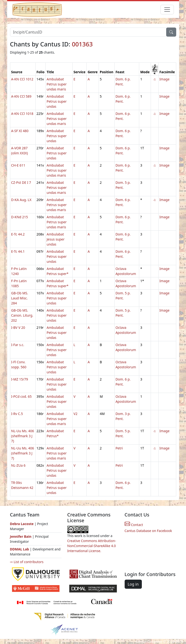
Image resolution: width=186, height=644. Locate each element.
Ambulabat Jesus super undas (56, 239)
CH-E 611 (18, 165)
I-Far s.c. (18, 345)
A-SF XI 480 (20, 131)
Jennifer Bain (21, 536)
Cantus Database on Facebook (148, 531)
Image (165, 79)
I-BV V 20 (18, 328)
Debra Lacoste (22, 524)
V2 (75, 414)
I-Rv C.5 (17, 414)
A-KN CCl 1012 (22, 79)
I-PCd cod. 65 (21, 396)
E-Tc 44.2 (18, 234)
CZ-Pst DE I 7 (21, 182)
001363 (82, 44)
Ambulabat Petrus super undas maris (57, 84)
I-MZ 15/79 (20, 379)
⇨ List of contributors (27, 562)
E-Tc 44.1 (18, 251)
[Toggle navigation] (167, 10)
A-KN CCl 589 (21, 96)
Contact (134, 525)
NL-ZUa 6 (18, 465)
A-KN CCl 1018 (22, 114)
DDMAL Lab (20, 549)
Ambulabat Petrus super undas (57, 101)
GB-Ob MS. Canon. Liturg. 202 (22, 315)
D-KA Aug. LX (21, 200)
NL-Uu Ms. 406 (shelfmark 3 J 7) (23, 436)
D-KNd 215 (20, 217)
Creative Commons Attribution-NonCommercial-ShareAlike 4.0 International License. (92, 546)
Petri (119, 448)
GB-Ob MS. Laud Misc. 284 (20, 298)
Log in (133, 584)
